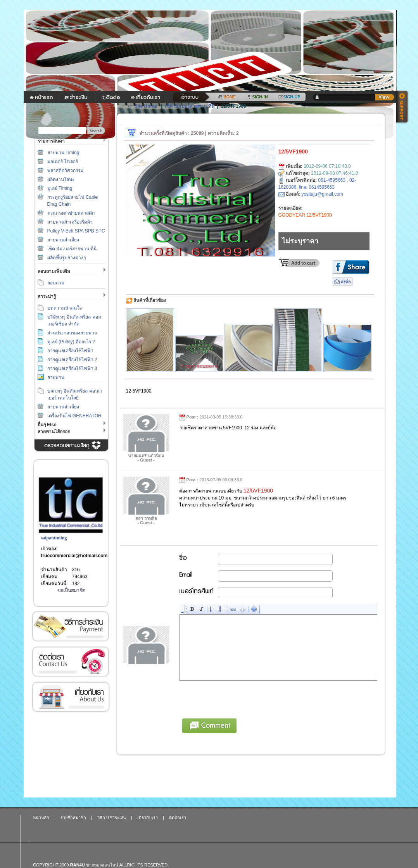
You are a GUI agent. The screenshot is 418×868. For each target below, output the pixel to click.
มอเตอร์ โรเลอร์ (63, 162)
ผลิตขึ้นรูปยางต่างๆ (66, 258)
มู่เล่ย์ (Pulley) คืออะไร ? (71, 342)
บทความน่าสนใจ (65, 308)
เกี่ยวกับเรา (71, 697)
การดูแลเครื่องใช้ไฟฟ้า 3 (72, 369)
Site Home (146, 106)
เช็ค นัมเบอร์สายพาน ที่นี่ (72, 249)
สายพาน (56, 377)
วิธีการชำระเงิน (71, 626)
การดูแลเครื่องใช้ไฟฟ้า (70, 351)
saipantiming (54, 538)
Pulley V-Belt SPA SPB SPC (76, 231)
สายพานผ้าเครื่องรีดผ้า (70, 222)
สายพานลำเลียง (63, 240)
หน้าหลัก (41, 818)
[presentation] (239, 698)
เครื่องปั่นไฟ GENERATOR (74, 416)
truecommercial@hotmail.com (74, 556)
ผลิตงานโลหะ (61, 179)
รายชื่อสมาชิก (73, 818)
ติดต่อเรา (71, 662)
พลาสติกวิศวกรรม (65, 170)
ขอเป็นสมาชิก (71, 591)
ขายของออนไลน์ (102, 865)
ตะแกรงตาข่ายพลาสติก (71, 213)
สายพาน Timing (63, 153)
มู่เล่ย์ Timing (60, 188)
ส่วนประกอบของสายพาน (72, 333)
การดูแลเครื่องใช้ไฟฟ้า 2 (72, 360)
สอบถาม (56, 283)
